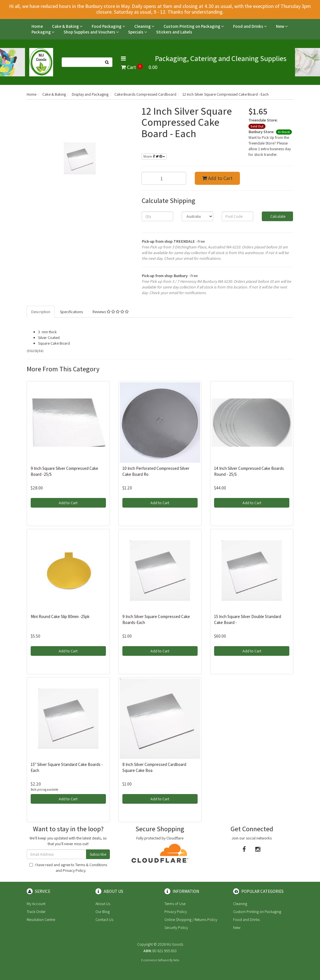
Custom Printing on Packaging (194, 26)
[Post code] (238, 216)
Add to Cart (217, 178)
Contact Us (104, 920)
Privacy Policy (74, 870)
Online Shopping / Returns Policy (191, 920)
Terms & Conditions (91, 865)
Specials (138, 32)
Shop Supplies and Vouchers (91, 32)
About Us (103, 904)
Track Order (36, 912)
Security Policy (176, 927)
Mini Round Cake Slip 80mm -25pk (60, 616)
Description (41, 312)
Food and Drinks (250, 26)
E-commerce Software (155, 960)
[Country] (197, 216)
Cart (139, 67)
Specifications (71, 312)
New (282, 26)
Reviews (111, 312)
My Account (36, 904)
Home (37, 26)
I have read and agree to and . (68, 868)
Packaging (43, 32)
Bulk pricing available (44, 790)
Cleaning (144, 26)
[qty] (157, 216)
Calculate (277, 216)
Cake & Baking (67, 26)
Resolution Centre (41, 920)
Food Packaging (108, 26)
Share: (154, 156)
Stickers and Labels (174, 32)
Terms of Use (175, 904)
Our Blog (103, 912)
